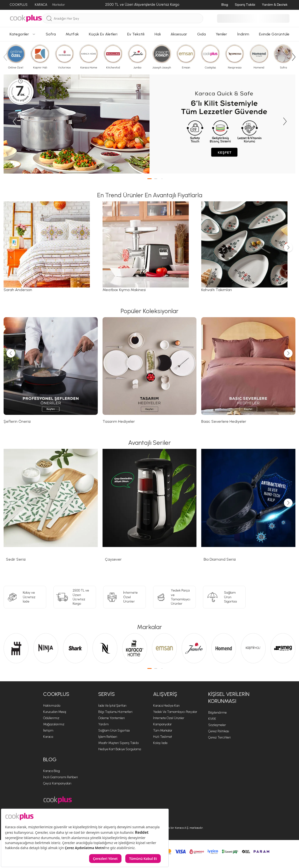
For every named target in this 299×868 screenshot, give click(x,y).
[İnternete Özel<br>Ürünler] (125, 597)
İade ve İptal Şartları (112, 706)
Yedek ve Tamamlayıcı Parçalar (175, 712)
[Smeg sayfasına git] (283, 648)
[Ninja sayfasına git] (46, 648)
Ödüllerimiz (51, 718)
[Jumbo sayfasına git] (194, 648)
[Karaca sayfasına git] (16, 648)
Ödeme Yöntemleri (112, 718)
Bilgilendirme (217, 713)
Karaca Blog (52, 771)
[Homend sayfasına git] (224, 648)
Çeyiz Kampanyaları (57, 783)
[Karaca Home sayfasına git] (135, 648)
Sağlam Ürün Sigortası (114, 730)
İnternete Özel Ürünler (169, 718)
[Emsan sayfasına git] (164, 648)
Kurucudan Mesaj (55, 712)
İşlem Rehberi (108, 737)
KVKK (212, 719)
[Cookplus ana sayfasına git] (58, 800)
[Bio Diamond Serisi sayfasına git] (248, 510)
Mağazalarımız (54, 724)
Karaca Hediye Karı (166, 706)
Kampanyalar (162, 724)
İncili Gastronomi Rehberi (60, 777)
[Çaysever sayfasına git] (150, 510)
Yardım (103, 724)
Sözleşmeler (217, 725)
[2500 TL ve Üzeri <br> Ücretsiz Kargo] (75, 597)
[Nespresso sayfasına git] (105, 648)
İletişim (48, 730)
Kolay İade (160, 743)
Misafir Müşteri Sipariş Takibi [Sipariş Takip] (118, 743)
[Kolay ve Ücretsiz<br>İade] (25, 597)
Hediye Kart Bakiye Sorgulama (120, 749)
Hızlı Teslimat (163, 737)
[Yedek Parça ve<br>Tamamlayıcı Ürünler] (174, 597)
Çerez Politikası (219, 731)
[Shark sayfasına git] (75, 648)
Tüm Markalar (163, 730)
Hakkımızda (52, 706)
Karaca (48, 737)
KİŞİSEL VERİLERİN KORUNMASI (229, 698)
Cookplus (56, 694)
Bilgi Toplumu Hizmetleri (115, 712)
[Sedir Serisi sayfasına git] (51, 510)
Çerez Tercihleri (219, 737)
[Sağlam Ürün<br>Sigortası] (224, 597)
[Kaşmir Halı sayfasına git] (253, 648)
